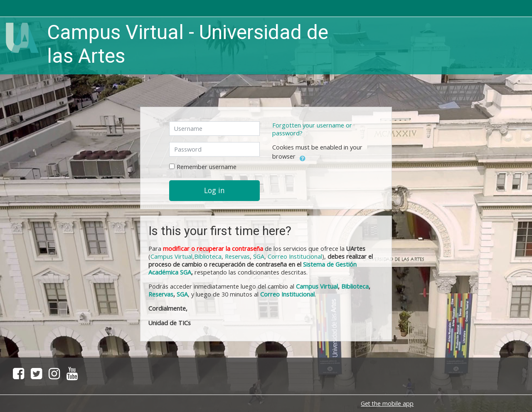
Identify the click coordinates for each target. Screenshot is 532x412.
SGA (259, 256)
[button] (303, 157)
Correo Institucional (295, 256)
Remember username (207, 167)
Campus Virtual (317, 286)
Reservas (237, 256)
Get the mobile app (387, 403)
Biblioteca (208, 256)
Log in (214, 190)
